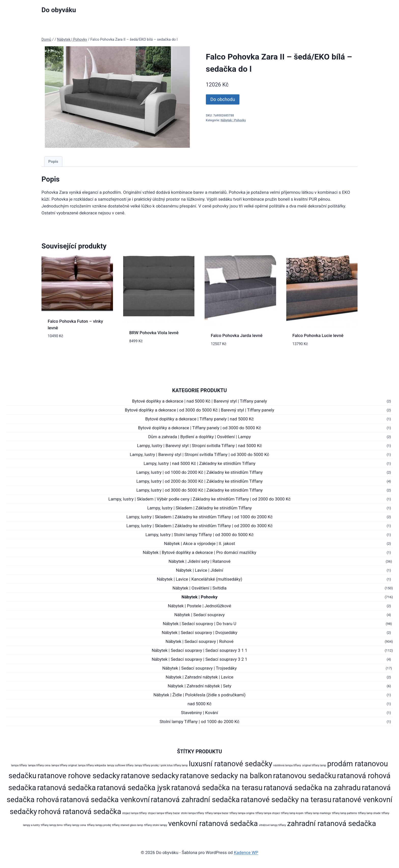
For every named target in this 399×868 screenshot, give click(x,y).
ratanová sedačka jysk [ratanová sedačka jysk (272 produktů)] (134, 788)
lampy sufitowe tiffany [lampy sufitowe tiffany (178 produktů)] (120, 765)
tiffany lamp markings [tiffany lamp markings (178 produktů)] (318, 813)
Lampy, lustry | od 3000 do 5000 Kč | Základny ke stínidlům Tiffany (200, 490)
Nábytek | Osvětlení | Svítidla (199, 588)
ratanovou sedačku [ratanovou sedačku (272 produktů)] (304, 776)
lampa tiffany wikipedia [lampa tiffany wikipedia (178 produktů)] (92, 765)
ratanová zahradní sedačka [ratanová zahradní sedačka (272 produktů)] (195, 800)
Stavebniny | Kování (199, 713)
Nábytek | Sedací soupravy (199, 615)
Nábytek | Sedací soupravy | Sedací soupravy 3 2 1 (199, 659)
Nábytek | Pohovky (233, 120)
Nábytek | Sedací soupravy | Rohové (200, 641)
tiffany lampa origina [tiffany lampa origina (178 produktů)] (242, 813)
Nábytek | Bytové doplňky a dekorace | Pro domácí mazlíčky (199, 552)
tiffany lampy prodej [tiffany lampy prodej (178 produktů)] (99, 825)
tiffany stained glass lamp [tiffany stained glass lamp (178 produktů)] (127, 825)
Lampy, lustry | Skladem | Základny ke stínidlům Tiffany (199, 508)
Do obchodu (223, 99)
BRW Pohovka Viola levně (154, 333)
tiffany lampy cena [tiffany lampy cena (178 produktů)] (75, 825)
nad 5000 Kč (199, 704)
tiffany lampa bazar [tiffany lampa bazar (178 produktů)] (217, 813)
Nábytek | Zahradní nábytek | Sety (199, 686)
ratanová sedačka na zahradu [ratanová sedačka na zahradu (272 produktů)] (312, 788)
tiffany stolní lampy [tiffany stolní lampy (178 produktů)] (155, 825)
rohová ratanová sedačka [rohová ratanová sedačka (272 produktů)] (80, 812)
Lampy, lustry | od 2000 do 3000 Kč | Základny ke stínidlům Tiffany (200, 481)
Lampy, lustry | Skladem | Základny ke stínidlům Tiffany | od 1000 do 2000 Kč (200, 517)
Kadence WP (246, 852)
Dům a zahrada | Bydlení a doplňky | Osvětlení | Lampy (199, 437)
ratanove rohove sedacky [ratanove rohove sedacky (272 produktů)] (79, 776)
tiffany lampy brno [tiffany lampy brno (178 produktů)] (52, 825)
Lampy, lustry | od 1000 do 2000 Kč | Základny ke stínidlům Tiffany (200, 472)
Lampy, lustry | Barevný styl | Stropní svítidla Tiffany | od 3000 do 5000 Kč (199, 454)
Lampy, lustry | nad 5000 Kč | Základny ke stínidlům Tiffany (199, 463)
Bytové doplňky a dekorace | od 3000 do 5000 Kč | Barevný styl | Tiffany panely (200, 410)
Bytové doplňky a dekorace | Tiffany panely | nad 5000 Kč (200, 419)
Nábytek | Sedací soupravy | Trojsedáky (200, 668)
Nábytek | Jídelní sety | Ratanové (199, 561)
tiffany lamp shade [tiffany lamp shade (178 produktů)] (369, 813)
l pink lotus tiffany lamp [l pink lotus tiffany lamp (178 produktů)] (174, 765)
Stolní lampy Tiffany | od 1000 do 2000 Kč (199, 722)
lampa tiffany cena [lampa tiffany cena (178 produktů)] (39, 765)
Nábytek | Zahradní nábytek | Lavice (199, 677)
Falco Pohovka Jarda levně (237, 335)
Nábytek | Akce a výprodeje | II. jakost (199, 543)
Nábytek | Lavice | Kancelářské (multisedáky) (199, 579)
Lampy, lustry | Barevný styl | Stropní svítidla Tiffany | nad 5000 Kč (200, 446)
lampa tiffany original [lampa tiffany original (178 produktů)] (64, 765)
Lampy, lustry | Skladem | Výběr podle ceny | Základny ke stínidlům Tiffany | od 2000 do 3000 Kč (199, 499)
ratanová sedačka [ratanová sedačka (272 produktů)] (66, 788)
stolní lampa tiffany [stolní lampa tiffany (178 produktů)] (193, 813)
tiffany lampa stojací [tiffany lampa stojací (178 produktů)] (268, 813)
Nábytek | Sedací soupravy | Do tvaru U (199, 624)
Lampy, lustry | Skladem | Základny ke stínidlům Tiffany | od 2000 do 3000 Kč (200, 526)
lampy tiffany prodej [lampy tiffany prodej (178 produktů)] (147, 765)
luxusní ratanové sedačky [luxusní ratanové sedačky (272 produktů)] (231, 764)
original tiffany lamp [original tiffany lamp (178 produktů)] (314, 765)
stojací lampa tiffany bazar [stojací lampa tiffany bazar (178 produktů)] (164, 813)
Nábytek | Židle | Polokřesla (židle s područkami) (199, 695)
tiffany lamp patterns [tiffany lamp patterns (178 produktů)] (344, 813)
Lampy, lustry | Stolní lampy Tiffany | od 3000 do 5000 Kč (199, 535)
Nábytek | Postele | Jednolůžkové (199, 606)
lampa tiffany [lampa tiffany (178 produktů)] (19, 765)
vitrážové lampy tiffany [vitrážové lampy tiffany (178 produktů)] (272, 825)
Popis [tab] (53, 161)
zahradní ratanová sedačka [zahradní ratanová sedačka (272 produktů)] (331, 823)
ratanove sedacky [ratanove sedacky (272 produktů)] (150, 776)
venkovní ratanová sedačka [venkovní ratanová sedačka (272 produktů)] (213, 823)
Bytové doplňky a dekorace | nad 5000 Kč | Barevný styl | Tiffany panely (199, 401)
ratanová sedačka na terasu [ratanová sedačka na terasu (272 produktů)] (217, 788)
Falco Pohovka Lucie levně (318, 335)
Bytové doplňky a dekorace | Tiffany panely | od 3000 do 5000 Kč (199, 428)
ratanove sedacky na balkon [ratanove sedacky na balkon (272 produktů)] (226, 776)
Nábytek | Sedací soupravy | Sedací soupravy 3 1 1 (199, 650)
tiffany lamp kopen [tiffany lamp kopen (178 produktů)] (292, 813)
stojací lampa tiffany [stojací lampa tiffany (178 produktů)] (134, 813)
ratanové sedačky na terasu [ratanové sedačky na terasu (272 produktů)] (286, 800)
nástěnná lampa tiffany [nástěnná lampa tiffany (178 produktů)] (287, 765)
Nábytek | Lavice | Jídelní (199, 570)
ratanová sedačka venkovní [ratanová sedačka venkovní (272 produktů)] (105, 800)
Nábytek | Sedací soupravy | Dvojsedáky (199, 632)
